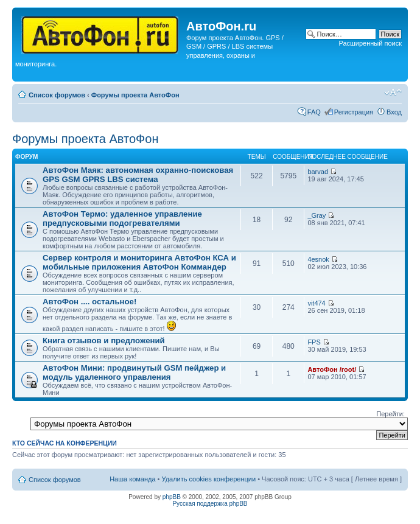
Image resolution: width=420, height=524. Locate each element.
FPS (314, 342)
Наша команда (132, 479)
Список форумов (57, 95)
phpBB (172, 497)
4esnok (318, 259)
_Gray (317, 215)
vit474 (316, 303)
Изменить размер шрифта (393, 93)
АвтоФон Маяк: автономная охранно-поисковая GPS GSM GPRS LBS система (138, 175)
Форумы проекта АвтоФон (135, 95)
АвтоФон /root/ (332, 369)
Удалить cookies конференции (209, 479)
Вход (394, 112)
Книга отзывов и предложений (104, 341)
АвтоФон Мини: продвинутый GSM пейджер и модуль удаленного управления (134, 372)
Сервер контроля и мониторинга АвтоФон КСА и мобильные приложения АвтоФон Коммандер (139, 262)
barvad (318, 172)
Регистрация (354, 112)
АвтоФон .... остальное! (89, 302)
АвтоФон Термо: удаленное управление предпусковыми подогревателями (122, 218)
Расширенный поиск (370, 43)
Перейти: (390, 414)
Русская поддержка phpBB (210, 504)
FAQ (314, 112)
